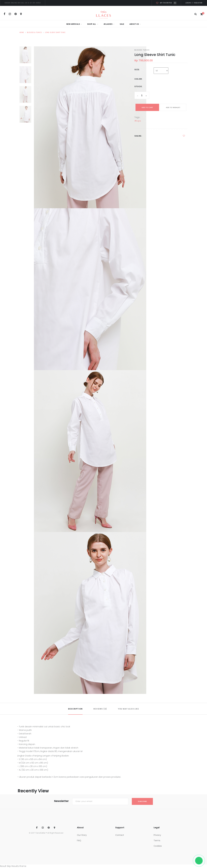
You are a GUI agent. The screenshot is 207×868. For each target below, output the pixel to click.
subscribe (142, 801)
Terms (157, 840)
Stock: (138, 86)
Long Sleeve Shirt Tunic (55, 32)
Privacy (157, 835)
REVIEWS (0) (100, 709)
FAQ (79, 840)
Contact (120, 835)
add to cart (147, 107)
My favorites (166, 3)
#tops (138, 121)
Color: (138, 79)
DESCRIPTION (75, 709)
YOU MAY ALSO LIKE (128, 709)
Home (22, 32)
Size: (137, 70)
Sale (122, 24)
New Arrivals (74, 24)
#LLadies (109, 24)
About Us (135, 24)
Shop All (93, 24)
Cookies (158, 846)
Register (198, 3)
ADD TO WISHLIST (173, 107)
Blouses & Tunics (34, 32)
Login (188, 3)
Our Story (82, 835)
